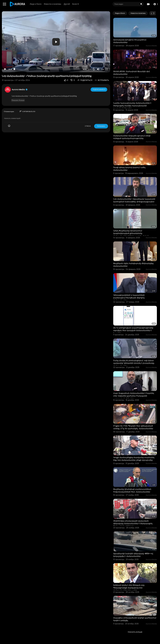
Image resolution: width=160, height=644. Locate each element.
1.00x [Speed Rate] (90, 69)
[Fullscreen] (107, 69)
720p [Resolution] (103, 69)
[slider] (47, 69)
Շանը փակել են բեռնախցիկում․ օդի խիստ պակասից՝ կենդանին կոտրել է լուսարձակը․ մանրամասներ (134, 363)
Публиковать (101, 126)
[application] (56, 42)
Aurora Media (20, 90)
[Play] (5, 69)
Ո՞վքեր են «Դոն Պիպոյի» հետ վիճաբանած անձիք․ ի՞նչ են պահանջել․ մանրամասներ (133, 427)
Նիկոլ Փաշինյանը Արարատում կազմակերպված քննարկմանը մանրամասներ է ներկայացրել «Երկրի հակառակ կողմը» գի (131, 235)
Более (76, 4)
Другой (67, 4)
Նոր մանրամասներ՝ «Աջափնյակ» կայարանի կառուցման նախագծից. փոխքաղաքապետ (134, 200)
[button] (155, 4)
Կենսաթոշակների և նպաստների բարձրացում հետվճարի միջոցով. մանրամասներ (129, 298)
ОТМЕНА (88, 126)
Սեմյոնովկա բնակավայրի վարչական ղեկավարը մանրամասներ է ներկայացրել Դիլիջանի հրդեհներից (133, 523)
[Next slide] (154, 13)
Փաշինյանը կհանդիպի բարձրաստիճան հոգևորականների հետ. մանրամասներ (132, 490)
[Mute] (98, 69)
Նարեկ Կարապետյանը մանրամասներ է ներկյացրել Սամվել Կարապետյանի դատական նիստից (132, 106)
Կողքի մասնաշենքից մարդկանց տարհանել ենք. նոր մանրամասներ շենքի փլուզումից (134, 459)
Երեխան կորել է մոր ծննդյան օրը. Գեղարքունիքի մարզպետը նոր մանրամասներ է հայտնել (129, 588)
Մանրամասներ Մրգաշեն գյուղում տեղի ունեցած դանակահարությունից (132, 137)
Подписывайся (99, 89)
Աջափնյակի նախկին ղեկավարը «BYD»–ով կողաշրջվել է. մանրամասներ (133, 555)
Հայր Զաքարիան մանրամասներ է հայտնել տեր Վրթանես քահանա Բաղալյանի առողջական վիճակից (134, 396)
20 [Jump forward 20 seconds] (94, 69)
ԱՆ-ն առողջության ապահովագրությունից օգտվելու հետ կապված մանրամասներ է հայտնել (133, 330)
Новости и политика (53, 4)
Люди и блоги (36, 4)
